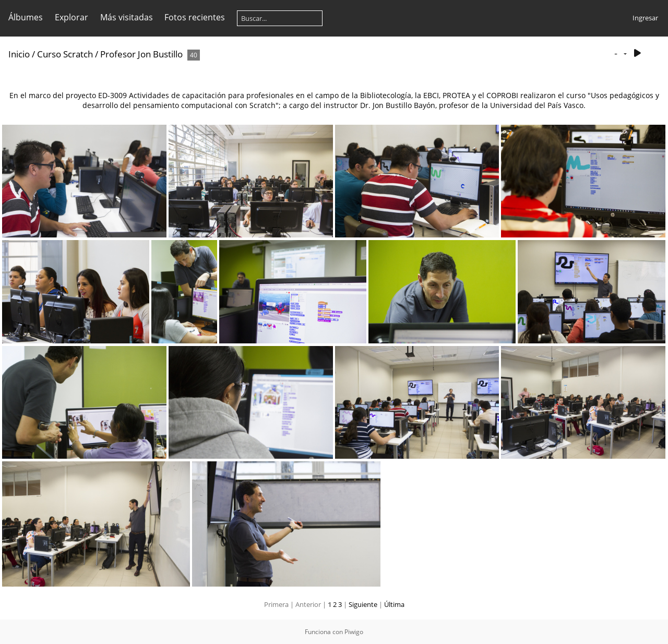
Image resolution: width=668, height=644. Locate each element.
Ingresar (645, 18)
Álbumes (26, 17)
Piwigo (354, 632)
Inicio (19, 54)
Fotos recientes (195, 17)
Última (394, 604)
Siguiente (363, 604)
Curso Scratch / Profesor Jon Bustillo (110, 54)
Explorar (71, 17)
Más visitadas (127, 17)
